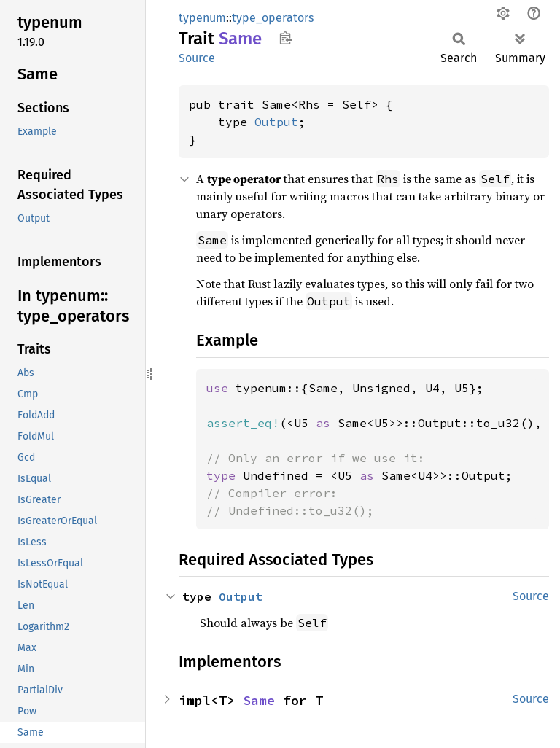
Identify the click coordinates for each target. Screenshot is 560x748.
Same (259, 700)
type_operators (273, 18)
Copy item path (285, 38)
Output (276, 122)
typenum (202, 18)
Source (197, 58)
